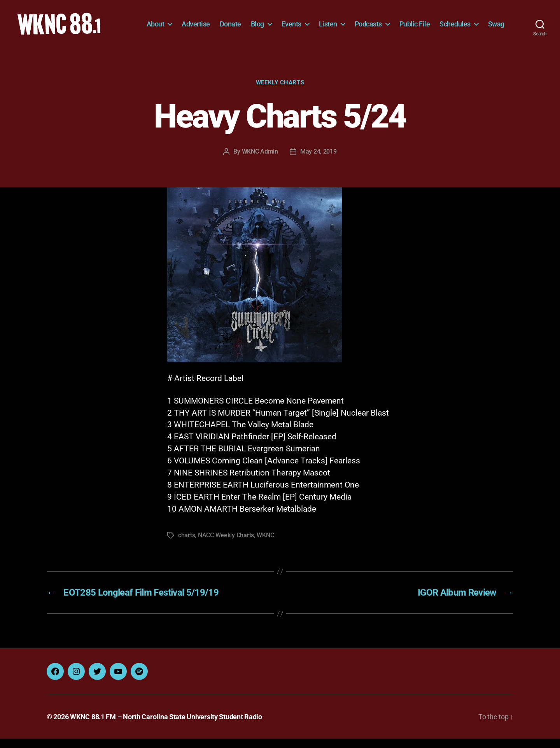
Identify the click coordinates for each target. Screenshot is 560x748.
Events (318, 22)
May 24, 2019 (318, 160)
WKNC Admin (260, 160)
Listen (354, 22)
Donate (256, 22)
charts (186, 544)
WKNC (265, 544)
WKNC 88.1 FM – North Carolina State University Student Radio (166, 726)
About (182, 22)
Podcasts (394, 22)
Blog (283, 22)
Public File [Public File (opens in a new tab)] (441, 22)
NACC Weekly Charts (226, 544)
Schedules (481, 22)
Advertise (222, 22)
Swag (496, 34)
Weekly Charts (280, 91)
